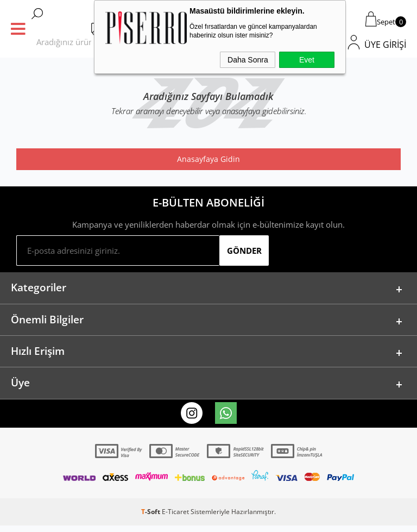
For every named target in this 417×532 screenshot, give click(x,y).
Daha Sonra (248, 60)
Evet (307, 60)
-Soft (151, 518)
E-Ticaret (175, 518)
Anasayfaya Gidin (208, 159)
